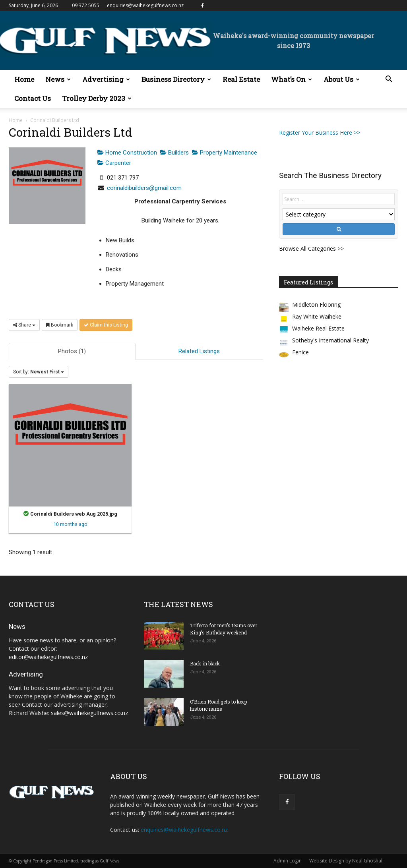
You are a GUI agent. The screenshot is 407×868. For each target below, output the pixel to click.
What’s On (292, 79)
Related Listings (199, 351)
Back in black (205, 663)
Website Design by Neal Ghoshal (346, 861)
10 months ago (70, 524)
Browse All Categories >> (311, 248)
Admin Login (288, 861)
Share (24, 325)
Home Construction (127, 153)
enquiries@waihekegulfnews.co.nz (145, 5)
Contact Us (33, 98)
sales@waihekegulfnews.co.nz (89, 713)
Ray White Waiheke (317, 316)
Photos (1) (72, 351)
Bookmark (60, 325)
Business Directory (176, 79)
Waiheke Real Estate (318, 328)
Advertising (106, 79)
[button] (389, 80)
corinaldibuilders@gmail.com (144, 188)
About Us (342, 79)
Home (24, 79)
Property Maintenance (225, 153)
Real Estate (241, 79)
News (58, 79)
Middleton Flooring (316, 304)
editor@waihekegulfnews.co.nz (48, 657)
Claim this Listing (106, 325)
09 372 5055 (86, 5)
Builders (174, 153)
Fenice (300, 352)
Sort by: (39, 372)
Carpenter (114, 163)
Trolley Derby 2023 (97, 98)
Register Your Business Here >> (320, 132)
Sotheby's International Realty (330, 340)
